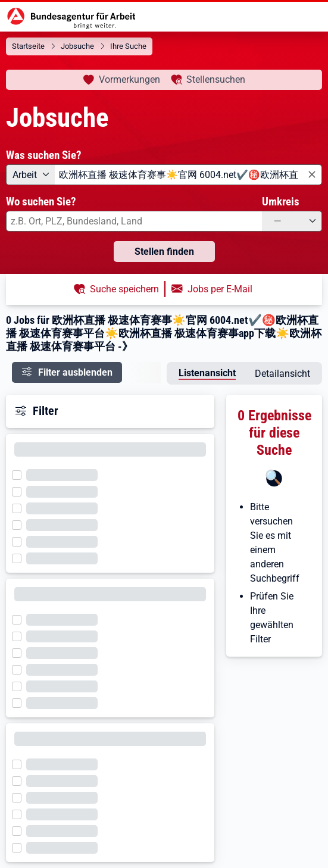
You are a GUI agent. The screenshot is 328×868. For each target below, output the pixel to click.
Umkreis (281, 202)
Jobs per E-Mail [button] (220, 289)
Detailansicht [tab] (282, 374)
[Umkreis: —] (292, 221)
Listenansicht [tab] (207, 373)
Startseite (28, 46)
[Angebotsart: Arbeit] (30, 175)
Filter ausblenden (75, 372)
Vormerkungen (129, 79)
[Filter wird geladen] (20, 474)
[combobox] (188, 175)
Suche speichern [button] (124, 289)
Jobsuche (77, 46)
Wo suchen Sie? (41, 202)
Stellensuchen (216, 79)
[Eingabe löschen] (311, 175)
